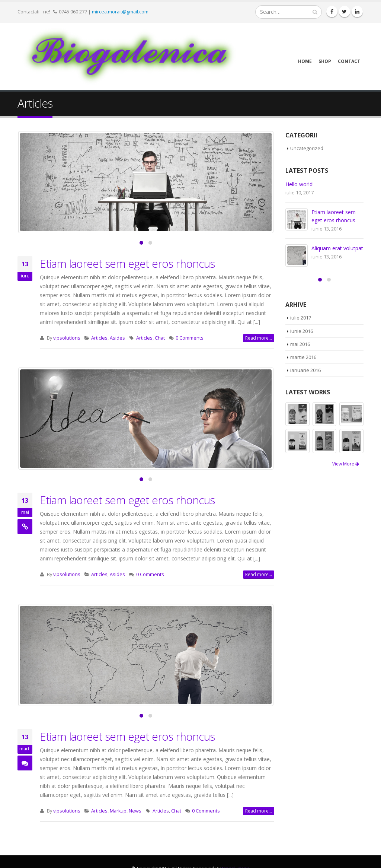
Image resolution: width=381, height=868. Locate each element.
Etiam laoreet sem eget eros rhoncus (127, 263)
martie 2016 (303, 357)
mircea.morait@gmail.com (120, 12)
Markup (118, 811)
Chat (160, 338)
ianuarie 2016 (305, 370)
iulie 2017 (301, 318)
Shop (325, 61)
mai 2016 (300, 344)
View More (346, 464)
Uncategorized (307, 148)
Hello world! (300, 184)
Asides (117, 338)
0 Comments (190, 338)
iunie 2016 (302, 331)
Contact (349, 61)
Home (305, 61)
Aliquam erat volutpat (337, 248)
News (135, 811)
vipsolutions (67, 338)
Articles (99, 338)
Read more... (259, 338)
